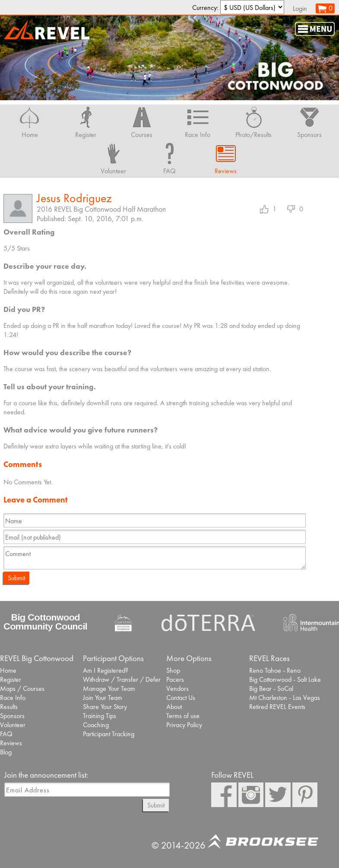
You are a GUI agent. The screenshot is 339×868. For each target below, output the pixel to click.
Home (8, 670)
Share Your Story (105, 707)
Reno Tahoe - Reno (275, 670)
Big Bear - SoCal (271, 688)
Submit (16, 578)
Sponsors (12, 716)
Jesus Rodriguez (74, 198)
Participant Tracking (109, 734)
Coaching (96, 725)
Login (300, 8)
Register (11, 679)
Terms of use (183, 716)
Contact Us (181, 698)
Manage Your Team (109, 688)
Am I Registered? (106, 670)
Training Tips (100, 716)
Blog (6, 752)
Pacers (175, 679)
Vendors (177, 688)
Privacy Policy (184, 725)
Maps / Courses (22, 688)
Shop (173, 670)
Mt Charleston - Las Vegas (285, 698)
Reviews (11, 743)
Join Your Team (103, 698)
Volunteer (13, 725)
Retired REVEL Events (277, 707)
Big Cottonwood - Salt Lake (285, 679)
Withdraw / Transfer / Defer (122, 679)
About (174, 707)
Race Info (13, 698)
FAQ (6, 734)
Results (9, 707)
